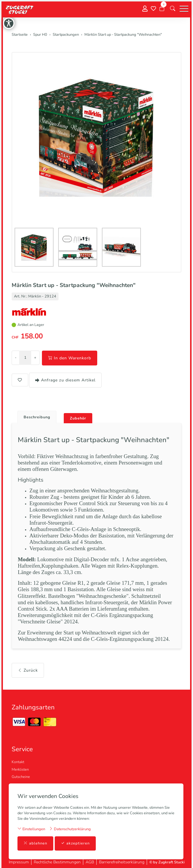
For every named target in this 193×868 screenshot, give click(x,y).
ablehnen (35, 843)
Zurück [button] (28, 670)
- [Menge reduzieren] (16, 358)
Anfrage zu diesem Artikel (65, 380)
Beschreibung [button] (37, 417)
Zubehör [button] (78, 418)
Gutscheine (21, 777)
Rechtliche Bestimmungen (57, 862)
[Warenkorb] (162, 9)
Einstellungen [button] (31, 829)
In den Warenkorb (70, 358)
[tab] (35, 416)
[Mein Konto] (145, 9)
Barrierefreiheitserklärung (122, 862)
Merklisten (20, 770)
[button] (173, 9)
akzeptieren (75, 843)
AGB (90, 862)
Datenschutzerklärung (70, 829)
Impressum (19, 862)
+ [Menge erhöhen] (35, 358)
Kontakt (18, 762)
